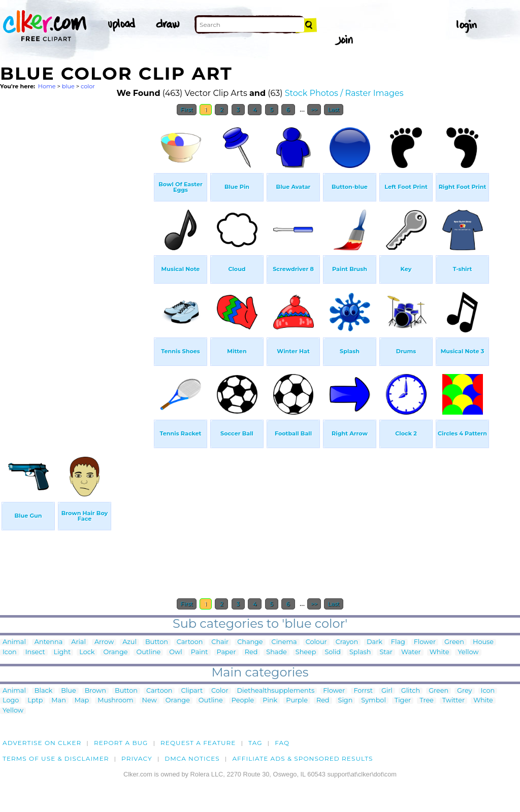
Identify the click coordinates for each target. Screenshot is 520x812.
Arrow (104, 642)
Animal (14, 642)
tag (255, 743)
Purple (297, 701)
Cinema (284, 642)
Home (47, 86)
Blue (68, 691)
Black (43, 691)
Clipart (192, 691)
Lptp (35, 701)
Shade (276, 652)
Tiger (403, 701)
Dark (375, 642)
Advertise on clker (42, 743)
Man (58, 701)
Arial (78, 642)
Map (82, 701)
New (150, 701)
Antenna (48, 642)
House (483, 642)
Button (157, 642)
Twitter (453, 701)
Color (220, 691)
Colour (316, 642)
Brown (95, 691)
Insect (35, 652)
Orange (115, 652)
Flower (425, 642)
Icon (10, 652)
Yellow (468, 652)
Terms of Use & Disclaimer (56, 758)
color (88, 86)
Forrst (363, 691)
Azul (129, 642)
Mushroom (115, 701)
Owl (175, 652)
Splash (360, 652)
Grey (464, 691)
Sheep (306, 652)
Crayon (347, 642)
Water (411, 652)
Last (333, 110)
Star (386, 652)
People (243, 701)
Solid (332, 652)
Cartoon (190, 642)
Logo (11, 701)
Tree (427, 701)
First (187, 110)
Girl (387, 691)
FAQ (282, 743)
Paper (226, 652)
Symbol (373, 701)
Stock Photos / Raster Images (344, 93)
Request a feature (198, 743)
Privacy (137, 758)
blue (68, 86)
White (440, 652)
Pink (270, 701)
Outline (148, 652)
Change (250, 642)
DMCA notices (192, 758)
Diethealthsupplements (276, 691)
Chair (220, 642)
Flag (398, 642)
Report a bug (121, 743)
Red (251, 652)
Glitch (411, 691)
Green (454, 642)
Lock (87, 652)
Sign (346, 701)
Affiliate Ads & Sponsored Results (302, 758)
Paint (200, 652)
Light (62, 652)
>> (314, 110)
